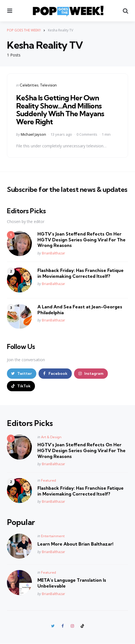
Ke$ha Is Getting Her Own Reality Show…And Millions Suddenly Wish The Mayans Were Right (60, 110)
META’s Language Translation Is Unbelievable (72, 583)
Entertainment (53, 536)
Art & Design (51, 437)
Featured (49, 480)
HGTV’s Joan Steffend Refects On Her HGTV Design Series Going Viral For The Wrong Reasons (81, 240)
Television (48, 85)
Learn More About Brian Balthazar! (75, 544)
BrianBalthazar (54, 253)
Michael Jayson (33, 134)
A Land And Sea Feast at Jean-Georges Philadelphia (80, 310)
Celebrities (29, 85)
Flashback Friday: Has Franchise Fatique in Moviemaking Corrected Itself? (81, 273)
